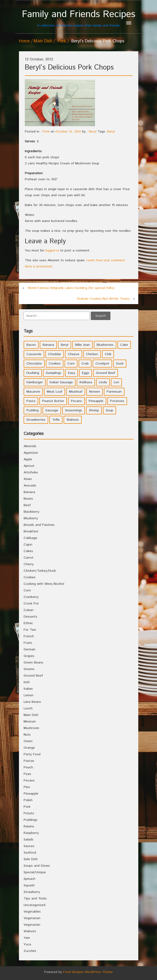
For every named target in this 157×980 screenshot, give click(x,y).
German (29, 649)
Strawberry (32, 892)
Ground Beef (33, 676)
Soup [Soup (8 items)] (110, 410)
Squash (29, 885)
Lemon (29, 695)
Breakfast (31, 531)
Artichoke (31, 472)
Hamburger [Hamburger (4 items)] (35, 382)
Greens (29, 669)
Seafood (30, 853)
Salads (29, 840)
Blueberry (31, 518)
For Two (30, 630)
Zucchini (30, 951)
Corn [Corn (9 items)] (71, 364)
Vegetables (32, 912)
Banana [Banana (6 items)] (48, 345)
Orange (29, 748)
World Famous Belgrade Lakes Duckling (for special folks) (71, 288)
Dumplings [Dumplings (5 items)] (54, 373)
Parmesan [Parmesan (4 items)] (114, 392)
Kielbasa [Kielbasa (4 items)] (86, 382)
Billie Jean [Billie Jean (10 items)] (82, 345)
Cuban (29, 610)
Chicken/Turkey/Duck (40, 571)
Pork (62, 41)
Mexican (30, 722)
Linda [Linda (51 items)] (103, 382)
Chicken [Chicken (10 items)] (92, 354)
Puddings (31, 820)
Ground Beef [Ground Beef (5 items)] (106, 373)
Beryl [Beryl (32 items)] (65, 345)
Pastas (29, 761)
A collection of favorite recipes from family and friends (79, 18)
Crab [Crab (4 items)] (85, 364)
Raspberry (31, 833)
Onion (28, 741)
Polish (28, 800)
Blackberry (31, 512)
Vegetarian (32, 918)
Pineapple (31, 794)
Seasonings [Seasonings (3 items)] (74, 410)
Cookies (30, 577)
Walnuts (30, 931)
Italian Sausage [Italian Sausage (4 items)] (61, 382)
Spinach (29, 879)
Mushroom (31, 728)
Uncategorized (35, 905)
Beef (27, 505)
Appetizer (31, 453)
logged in (52, 251)
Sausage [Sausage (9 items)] (52, 410)
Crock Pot (31, 604)
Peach (28, 767)
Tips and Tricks (35, 899)
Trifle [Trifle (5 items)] (56, 420)
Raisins (29, 826)
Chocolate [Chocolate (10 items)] (34, 364)
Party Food (32, 754)
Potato (29, 813)
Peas (27, 774)
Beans (28, 499)
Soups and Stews (37, 866)
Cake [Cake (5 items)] (124, 345)
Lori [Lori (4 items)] (116, 382)
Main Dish (43, 41)
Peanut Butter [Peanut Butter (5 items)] (53, 401)
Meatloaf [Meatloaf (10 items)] (76, 392)
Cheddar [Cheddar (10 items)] (55, 354)
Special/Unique (35, 872)
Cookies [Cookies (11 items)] (55, 364)
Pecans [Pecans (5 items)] (76, 401)
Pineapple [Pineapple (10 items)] (96, 401)
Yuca (27, 944)
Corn (27, 590)
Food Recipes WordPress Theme (88, 972)
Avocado (30, 486)
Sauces (29, 846)
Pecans (29, 781)
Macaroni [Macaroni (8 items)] (33, 392)
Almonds (30, 446)
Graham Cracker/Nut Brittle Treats (103, 299)
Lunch (28, 708)
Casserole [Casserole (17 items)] (34, 354)
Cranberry (31, 597)
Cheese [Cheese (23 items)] (74, 354)
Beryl (93, 132)
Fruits (28, 643)
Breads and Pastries (39, 525)
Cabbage (30, 538)
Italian (28, 689)
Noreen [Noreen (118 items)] (95, 392)
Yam (27, 938)
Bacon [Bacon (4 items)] (31, 345)
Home (24, 41)
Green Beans (33, 663)
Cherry (29, 564)
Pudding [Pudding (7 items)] (33, 410)
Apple (28, 459)
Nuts (27, 735)
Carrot (29, 558)
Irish (27, 682)
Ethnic (28, 623)
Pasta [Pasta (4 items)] (31, 401)
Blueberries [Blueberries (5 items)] (105, 345)
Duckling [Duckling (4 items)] (33, 373)
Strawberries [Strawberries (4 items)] (36, 420)
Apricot (29, 466)
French (29, 636)
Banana (29, 492)
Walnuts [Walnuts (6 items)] (73, 420)
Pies (27, 787)
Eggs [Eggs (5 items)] (86, 373)
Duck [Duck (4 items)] (120, 364)
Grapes (29, 656)
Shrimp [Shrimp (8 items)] (94, 410)
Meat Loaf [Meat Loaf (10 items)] (55, 392)
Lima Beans (32, 702)
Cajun (28, 545)
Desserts (30, 617)
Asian (28, 479)
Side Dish (31, 859)
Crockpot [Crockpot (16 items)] (102, 364)
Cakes (28, 551)
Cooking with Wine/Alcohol (44, 584)
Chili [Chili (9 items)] (108, 354)
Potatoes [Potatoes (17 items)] (117, 401)
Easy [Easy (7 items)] (72, 373)
